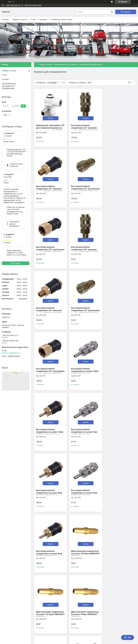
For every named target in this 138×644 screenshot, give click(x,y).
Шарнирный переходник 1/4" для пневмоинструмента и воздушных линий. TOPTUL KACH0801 (50, 130)
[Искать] (112, 12)
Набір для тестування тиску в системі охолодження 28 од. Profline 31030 (16, 211)
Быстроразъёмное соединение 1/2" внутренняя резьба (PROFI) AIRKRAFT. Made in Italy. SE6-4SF (84, 189)
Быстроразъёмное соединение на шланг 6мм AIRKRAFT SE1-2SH (117, 306)
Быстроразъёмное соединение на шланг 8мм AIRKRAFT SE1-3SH (83, 366)
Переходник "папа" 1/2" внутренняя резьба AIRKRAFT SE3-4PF (82, 546)
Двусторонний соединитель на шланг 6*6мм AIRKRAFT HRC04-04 (118, 426)
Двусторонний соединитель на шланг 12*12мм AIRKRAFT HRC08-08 (84, 426)
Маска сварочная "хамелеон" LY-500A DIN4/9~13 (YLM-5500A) (16, 253)
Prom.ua (80, 590)
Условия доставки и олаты (61, 19)
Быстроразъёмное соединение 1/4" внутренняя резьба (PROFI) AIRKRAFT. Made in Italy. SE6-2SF (118, 249)
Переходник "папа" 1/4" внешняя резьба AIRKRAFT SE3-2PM (118, 546)
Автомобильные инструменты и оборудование (9, 86)
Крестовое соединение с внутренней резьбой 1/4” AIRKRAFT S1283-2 (83, 486)
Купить (50, 117)
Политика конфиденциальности (83, 593)
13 (130, 574)
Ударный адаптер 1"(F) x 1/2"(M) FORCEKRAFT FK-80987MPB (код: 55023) (16, 153)
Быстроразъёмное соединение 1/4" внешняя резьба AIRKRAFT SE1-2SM (118, 187)
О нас (33, 19)
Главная (5, 19)
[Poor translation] (9, 607)
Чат (128, 637)
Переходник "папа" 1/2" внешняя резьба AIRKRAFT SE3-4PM (118, 486)
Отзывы (5, 79)
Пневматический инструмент (66, 65)
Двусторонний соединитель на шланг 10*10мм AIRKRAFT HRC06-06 (50, 426)
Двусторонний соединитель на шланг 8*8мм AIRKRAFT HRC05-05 (50, 486)
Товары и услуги (19, 19)
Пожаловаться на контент (61, 593)
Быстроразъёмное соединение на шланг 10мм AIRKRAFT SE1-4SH (50, 306)
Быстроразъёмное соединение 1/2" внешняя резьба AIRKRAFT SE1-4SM (84, 127)
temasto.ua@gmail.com (11, 353)
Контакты (43, 19)
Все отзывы (16, 263)
